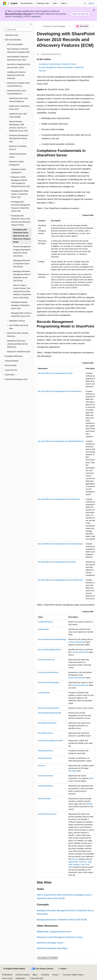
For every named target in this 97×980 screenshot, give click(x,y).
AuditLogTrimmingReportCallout (50, 741)
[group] (66, 484)
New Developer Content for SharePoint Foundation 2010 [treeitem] (18, 51)
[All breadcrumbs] (39, 26)
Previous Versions (22, 975)
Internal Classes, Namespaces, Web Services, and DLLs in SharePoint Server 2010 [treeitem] (19, 126)
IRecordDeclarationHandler (49, 708)
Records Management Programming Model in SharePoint (61, 67)
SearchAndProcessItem (47, 814)
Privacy (55, 975)
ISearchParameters (46, 786)
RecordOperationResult (47, 723)
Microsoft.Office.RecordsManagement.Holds (55, 373)
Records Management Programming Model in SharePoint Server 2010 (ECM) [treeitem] (22, 251)
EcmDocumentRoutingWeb (49, 682)
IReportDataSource (45, 751)
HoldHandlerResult (45, 622)
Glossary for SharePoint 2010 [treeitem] (19, 352)
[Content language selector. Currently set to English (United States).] (14, 969)
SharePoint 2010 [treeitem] (12, 35)
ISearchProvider (44, 799)
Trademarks (20, 978)
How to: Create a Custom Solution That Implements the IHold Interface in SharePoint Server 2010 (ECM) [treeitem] (22, 291)
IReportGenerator (45, 758)
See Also (42, 71)
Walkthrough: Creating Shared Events (54, 932)
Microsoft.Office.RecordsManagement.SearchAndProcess (60, 580)
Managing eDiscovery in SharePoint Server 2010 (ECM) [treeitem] (22, 264)
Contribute (45, 975)
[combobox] (17, 30)
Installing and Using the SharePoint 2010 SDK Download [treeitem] (16, 75)
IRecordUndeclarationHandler (50, 713)
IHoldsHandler (44, 629)
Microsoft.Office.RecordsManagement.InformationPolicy (60, 391)
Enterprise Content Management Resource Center (59, 937)
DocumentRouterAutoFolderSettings (52, 639)
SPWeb (89, 804)
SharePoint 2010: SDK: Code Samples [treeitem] (18, 115)
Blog (34, 975)
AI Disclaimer (7, 975)
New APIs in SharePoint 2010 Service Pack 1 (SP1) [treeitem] (19, 66)
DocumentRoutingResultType (49, 649)
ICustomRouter (44, 693)
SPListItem (73, 771)
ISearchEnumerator (46, 776)
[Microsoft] (5, 3)
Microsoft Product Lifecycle (18, 14)
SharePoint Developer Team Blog (52, 948)
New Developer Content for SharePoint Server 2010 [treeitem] (18, 58)
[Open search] (85, 3)
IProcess (41, 766)
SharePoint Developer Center (50, 943)
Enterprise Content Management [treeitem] (19, 171)
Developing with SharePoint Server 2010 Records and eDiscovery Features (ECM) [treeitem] (22, 236)
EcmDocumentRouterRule (48, 672)
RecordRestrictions (45, 733)
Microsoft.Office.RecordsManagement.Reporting (57, 562)
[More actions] (93, 26)
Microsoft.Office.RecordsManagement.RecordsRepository (60, 544)
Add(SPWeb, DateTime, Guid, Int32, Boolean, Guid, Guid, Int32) (80, 864)
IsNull (91, 778)
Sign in (91, 3)
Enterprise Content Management (56, 26)
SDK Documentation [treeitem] (15, 44)
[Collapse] (31, 24)
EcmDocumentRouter (77, 642)
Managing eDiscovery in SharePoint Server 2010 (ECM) (62, 920)
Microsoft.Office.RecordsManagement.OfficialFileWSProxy (61, 441)
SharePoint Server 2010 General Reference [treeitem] (19, 100)
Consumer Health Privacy (73, 975)
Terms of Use (7, 978)
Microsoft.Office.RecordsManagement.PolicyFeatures (59, 499)
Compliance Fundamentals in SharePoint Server (58, 64)
